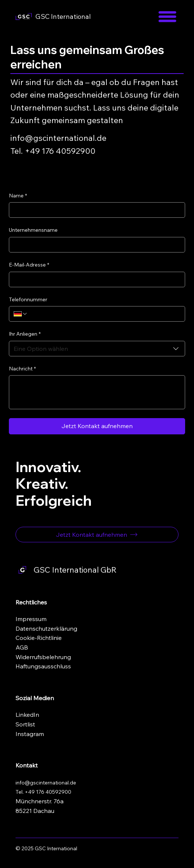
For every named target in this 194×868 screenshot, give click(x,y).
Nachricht (22, 369)
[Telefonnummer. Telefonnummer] (104, 314)
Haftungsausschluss (43, 666)
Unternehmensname (33, 230)
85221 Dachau (35, 811)
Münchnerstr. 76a (40, 801)
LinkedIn (27, 715)
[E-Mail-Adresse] (95, 279)
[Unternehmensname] (95, 245)
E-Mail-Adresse (29, 265)
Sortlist (25, 724)
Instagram (30, 734)
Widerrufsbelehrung (43, 657)
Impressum (31, 619)
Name (18, 196)
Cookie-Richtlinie (39, 638)
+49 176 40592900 (48, 792)
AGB (22, 647)
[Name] (95, 210)
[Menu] (167, 17)
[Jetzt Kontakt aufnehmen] (97, 535)
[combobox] (97, 349)
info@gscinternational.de (58, 138)
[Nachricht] (97, 392)
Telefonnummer (28, 299)
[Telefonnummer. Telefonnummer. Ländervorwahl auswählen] (21, 314)
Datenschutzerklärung (46, 628)
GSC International (63, 16)
